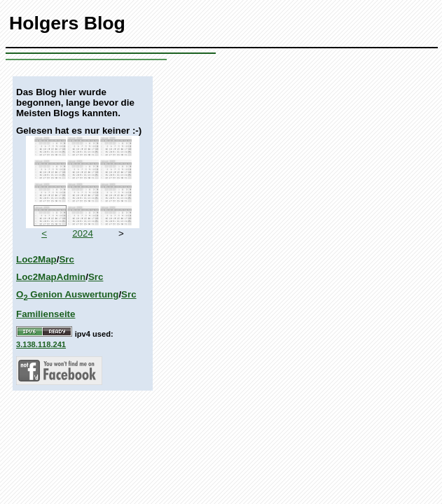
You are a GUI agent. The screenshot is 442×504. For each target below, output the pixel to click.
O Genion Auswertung (67, 294)
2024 (83, 233)
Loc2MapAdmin (51, 277)
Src (67, 259)
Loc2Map (36, 259)
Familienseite (46, 314)
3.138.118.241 (41, 344)
